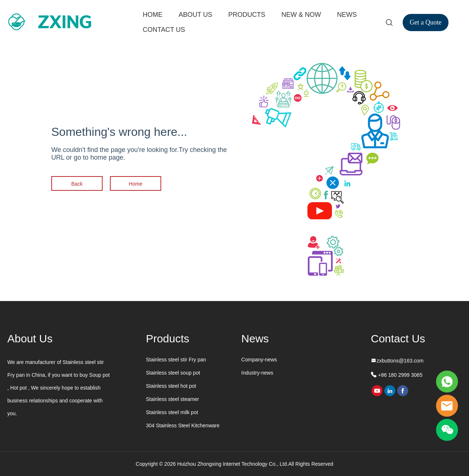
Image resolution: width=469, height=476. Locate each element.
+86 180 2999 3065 (400, 375)
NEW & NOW (301, 15)
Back (77, 184)
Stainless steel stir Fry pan (176, 360)
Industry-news (257, 373)
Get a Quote (426, 22)
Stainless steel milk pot (172, 412)
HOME (153, 15)
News (255, 339)
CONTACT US (164, 30)
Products (167, 339)
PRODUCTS (247, 15)
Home (135, 184)
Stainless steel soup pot (173, 373)
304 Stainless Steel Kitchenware (183, 425)
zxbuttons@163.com (400, 361)
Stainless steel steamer (172, 399)
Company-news (259, 360)
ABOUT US (195, 15)
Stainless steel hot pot (171, 386)
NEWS (347, 15)
